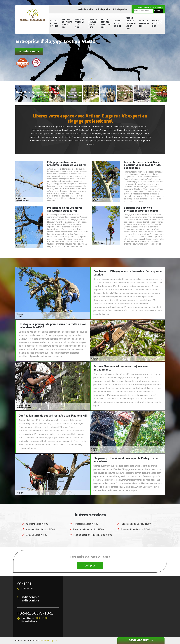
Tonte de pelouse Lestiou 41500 (88, 529)
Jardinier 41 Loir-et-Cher (144, 23)
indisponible (86, 9)
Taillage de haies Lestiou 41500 (136, 524)
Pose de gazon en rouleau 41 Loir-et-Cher (131, 23)
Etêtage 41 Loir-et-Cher (118, 23)
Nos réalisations (29, 52)
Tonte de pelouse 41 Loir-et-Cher (93, 23)
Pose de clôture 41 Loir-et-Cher (106, 23)
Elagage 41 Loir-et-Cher (54, 23)
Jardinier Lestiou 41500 (37, 524)
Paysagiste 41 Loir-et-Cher (157, 23)
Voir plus (90, 566)
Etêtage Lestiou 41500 (36, 535)
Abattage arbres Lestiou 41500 (40, 529)
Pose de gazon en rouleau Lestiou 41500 (92, 535)
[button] (89, 78)
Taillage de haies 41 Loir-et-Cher (67, 23)
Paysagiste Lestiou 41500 (85, 524)
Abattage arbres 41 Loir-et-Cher (79, 23)
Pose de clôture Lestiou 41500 (135, 529)
